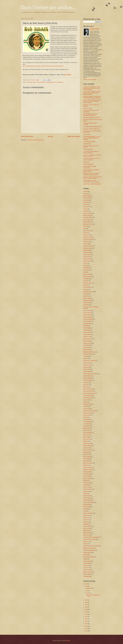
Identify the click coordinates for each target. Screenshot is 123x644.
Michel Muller (87, 461)
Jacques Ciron (87, 369)
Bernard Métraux (87, 222)
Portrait (85, 511)
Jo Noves (86, 402)
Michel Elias (86, 162)
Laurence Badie (87, 415)
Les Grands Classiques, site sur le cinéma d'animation (92, 159)
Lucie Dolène (86, 426)
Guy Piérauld (86, 348)
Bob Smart (30, 82)
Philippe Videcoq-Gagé (89, 502)
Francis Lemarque (88, 317)
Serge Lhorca (87, 542)
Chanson (86, 233)
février (88, 593)
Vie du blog (86, 565)
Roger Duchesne (87, 533)
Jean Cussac (86, 385)
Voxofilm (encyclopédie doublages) (92, 184)
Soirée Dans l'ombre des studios (91, 546)
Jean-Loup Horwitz (88, 395)
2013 (86, 626)
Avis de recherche (88, 213)
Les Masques (87, 419)
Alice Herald (86, 200)
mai (87, 591)
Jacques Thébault (88, 378)
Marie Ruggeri (87, 437)
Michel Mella (86, 459)
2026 (86, 584)
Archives (85, 209)
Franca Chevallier (88, 310)
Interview (86, 358)
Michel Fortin (86, 454)
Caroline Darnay (87, 231)
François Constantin (88, 319)
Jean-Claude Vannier (88, 391)
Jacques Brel (86, 367)
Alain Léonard (87, 198)
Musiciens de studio (88, 470)
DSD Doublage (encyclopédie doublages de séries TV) (90, 115)
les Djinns (86, 417)
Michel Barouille (87, 443)
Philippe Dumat (87, 500)
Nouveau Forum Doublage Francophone (90, 167)
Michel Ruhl (86, 465)
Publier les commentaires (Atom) (36, 140)
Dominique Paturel (88, 283)
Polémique (86, 509)
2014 (86, 624)
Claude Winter (87, 257)
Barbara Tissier (87, 215)
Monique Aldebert (88, 467)
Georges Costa (87, 337)
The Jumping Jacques (89, 557)
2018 (86, 614)
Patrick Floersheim (88, 489)
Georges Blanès (87, 334)
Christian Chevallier (88, 246)
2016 (86, 619)
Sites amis (86, 544)
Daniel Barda (86, 268)
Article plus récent (27, 136)
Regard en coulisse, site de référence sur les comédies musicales (92, 178)
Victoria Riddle (87, 563)
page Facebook (67, 75)
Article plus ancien (74, 136)
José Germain (87, 409)
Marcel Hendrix (87, 428)
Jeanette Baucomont (88, 398)
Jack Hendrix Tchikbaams (90, 361)
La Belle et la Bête (88, 413)
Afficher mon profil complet (90, 80)
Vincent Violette (87, 570)
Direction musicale (88, 276)
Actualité (85, 191)
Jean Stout (86, 387)
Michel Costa (86, 448)
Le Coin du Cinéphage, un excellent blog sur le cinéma (92, 156)
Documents (86, 281)
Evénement (86, 305)
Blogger (68, 641)
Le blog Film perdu (88, 149)
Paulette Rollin (87, 496)
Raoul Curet (86, 518)
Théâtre (85, 559)
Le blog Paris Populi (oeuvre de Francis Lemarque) (91, 152)
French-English (87, 328)
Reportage (86, 524)
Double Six (43, 82)
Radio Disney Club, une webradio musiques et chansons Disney (91, 174)
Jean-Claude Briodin (88, 389)
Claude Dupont (87, 252)
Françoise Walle (87, 324)
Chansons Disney (88, 108)
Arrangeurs (86, 211)
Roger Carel (86, 531)
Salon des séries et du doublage (91, 537)
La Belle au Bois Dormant (90, 411)
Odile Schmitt (87, 476)
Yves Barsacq (87, 576)
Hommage (86, 356)
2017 (86, 617)
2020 (86, 609)
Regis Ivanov (86, 520)
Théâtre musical (87, 561)
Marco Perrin (86, 430)
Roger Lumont (87, 535)
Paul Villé (86, 494)
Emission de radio (88, 300)
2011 (86, 631)
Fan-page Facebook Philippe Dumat (92, 127)
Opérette (85, 480)
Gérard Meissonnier (88, 339)
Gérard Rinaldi (87, 134)
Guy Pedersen (87, 345)
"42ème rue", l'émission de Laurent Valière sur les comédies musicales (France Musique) (92, 88)
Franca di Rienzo (87, 313)
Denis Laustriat (87, 274)
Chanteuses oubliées (88, 239)
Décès (38, 82)
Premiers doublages (88, 513)
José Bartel (86, 406)
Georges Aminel (87, 332)
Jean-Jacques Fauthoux (89, 393)
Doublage (86, 290)
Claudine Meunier (88, 261)
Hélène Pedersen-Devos (89, 352)
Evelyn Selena (87, 303)
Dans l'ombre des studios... (48, 7)
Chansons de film (88, 237)
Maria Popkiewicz (88, 433)
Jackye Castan (87, 363)
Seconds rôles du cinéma (89, 539)
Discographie (86, 279)
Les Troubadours (59, 82)
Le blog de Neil (87, 144)
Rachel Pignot (87, 515)
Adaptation (86, 194)
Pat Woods (86, 485)
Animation (86, 205)
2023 (86, 602)
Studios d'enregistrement (89, 550)
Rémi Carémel (95, 29)
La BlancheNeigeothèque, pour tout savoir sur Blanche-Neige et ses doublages (92, 138)
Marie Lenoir (86, 435)
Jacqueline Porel (87, 365)
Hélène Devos (87, 350)
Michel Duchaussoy (88, 450)
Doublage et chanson (88, 292)
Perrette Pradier (87, 498)
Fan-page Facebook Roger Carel (91, 129)
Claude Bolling (87, 250)
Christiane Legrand (88, 248)
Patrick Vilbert (87, 491)
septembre (89, 588)
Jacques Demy (87, 371)
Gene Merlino (87, 330)
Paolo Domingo (87, 483)
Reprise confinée (87, 526)
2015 (86, 621)
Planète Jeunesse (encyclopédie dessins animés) (91, 171)
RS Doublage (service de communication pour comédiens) (91, 181)
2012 (86, 628)
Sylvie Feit (86, 555)
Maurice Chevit (87, 439)
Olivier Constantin (88, 478)
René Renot (86, 522)
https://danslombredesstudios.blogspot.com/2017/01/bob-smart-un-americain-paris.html (43, 66)
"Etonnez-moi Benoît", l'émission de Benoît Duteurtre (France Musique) (92, 97)
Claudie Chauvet (87, 259)
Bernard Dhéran (87, 220)
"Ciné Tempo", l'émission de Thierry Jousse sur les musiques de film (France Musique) (92, 93)
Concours (86, 263)
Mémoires (86, 441)
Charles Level (87, 242)
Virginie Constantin (88, 572)
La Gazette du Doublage (89, 142)
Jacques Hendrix (87, 376)
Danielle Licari (87, 270)
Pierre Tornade (87, 507)
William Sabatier (87, 574)
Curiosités (86, 266)
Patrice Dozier (87, 487)
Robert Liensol (87, 528)
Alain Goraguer (87, 196)
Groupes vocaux (50, 82)
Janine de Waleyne (88, 380)
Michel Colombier (88, 446)
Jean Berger (86, 382)
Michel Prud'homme (88, 164)
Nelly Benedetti (87, 472)
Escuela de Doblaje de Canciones (92, 117)
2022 (86, 605)
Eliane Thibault (87, 298)
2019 (86, 612)
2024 (86, 600)
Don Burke (86, 285)
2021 (86, 607)
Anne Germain (87, 207)
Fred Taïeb (86, 326)
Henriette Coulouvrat (88, 354)
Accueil (50, 136)
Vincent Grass (87, 568)
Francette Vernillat (88, 315)
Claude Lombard (87, 255)
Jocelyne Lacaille (87, 404)
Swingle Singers (87, 552)
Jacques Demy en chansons (90, 374)
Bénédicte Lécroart (88, 218)
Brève (35, 82)
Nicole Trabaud (87, 474)
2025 (86, 586)
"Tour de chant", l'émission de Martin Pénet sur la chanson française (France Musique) (92, 101)
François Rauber (87, 321)
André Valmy (86, 202)
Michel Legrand (87, 457)
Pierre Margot (87, 504)
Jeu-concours (87, 400)
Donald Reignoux (88, 287)
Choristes (86, 244)
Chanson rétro (87, 235)
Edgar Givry (86, 296)
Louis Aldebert (87, 424)
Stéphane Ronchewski (89, 548)
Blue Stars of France (88, 224)
